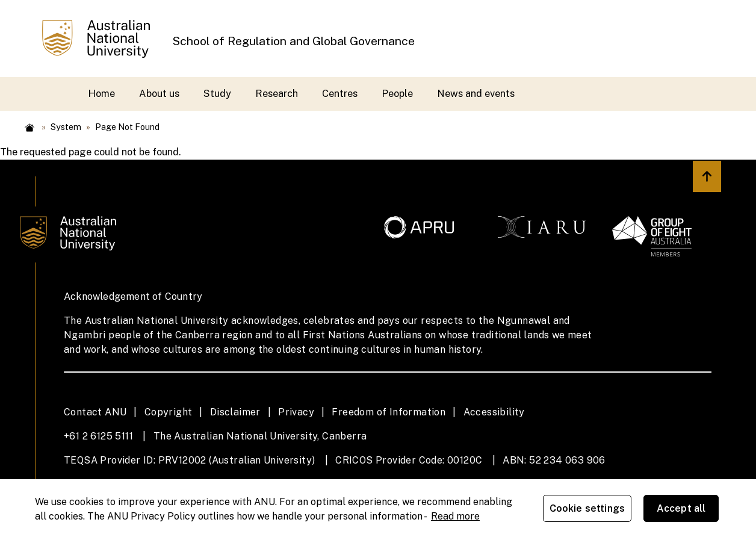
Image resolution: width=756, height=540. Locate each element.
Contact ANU (95, 412)
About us (159, 93)
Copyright (169, 412)
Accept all (684, 510)
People (397, 93)
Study (217, 93)
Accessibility (494, 412)
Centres (340, 93)
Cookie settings (590, 510)
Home (101, 93)
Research (277, 93)
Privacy (296, 412)
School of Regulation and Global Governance (293, 41)
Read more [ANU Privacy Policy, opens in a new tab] (455, 516)
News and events (476, 93)
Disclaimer (235, 412)
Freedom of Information (389, 412)
